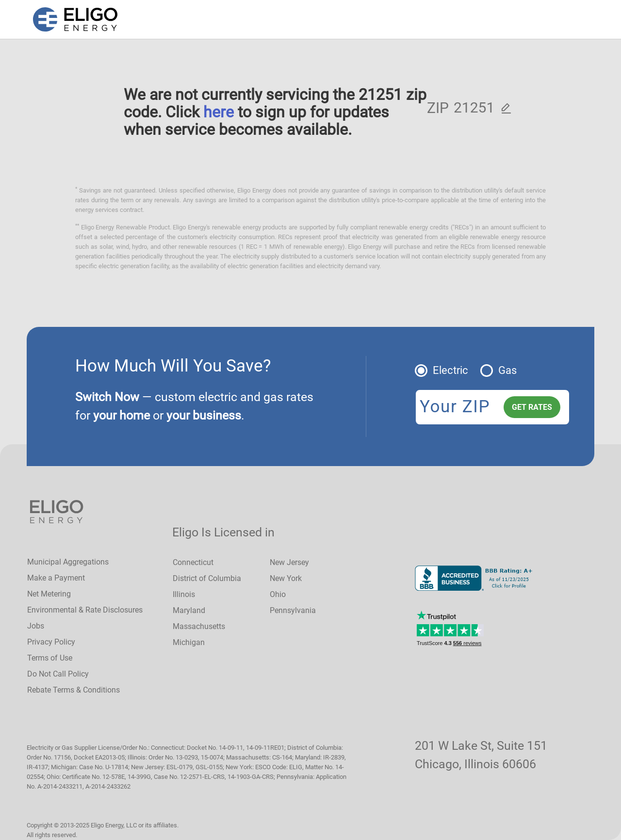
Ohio (278, 594)
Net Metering (49, 594)
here (219, 112)
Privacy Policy (51, 642)
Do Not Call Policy (58, 674)
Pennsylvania (293, 610)
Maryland (189, 610)
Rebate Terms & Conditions (74, 690)
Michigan (189, 642)
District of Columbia (207, 578)
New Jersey (289, 562)
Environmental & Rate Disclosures (85, 610)
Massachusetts (199, 626)
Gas (507, 370)
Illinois (184, 594)
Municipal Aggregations (68, 562)
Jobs (36, 626)
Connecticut (193, 562)
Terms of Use (50, 658)
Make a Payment (56, 578)
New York (286, 578)
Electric (450, 370)
